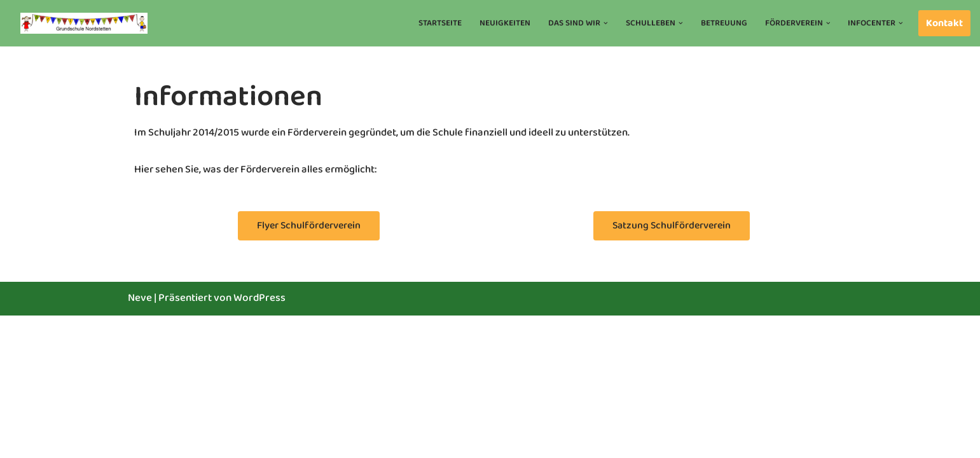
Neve (140, 441)
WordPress (259, 441)
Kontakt (944, 23)
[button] (606, 23)
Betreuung (723, 23)
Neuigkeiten (505, 23)
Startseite (440, 23)
